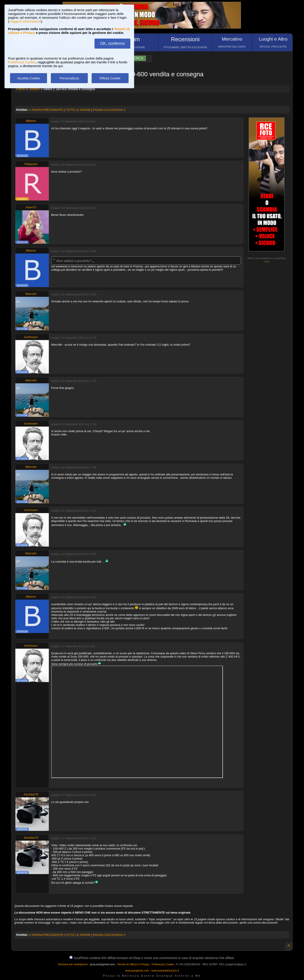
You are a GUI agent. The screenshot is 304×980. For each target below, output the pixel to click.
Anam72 (31, 207)
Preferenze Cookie (22, 62)
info (267, 262)
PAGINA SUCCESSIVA (109, 110)
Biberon (31, 121)
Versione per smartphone (73, 964)
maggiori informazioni (25, 21)
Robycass (31, 164)
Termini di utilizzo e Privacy (133, 964)
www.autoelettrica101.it (165, 971)
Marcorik (31, 294)
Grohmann (31, 337)
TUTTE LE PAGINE (78, 110)
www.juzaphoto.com (137, 971)
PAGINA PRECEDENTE (46, 110)
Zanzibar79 (31, 794)
